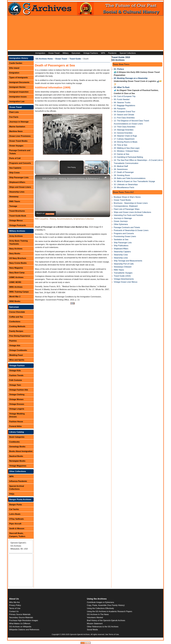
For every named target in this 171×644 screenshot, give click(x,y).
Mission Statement (95, 624)
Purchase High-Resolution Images (24, 620)
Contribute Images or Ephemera (100, 602)
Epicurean (76, 53)
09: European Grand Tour (124, 112)
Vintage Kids (15, 371)
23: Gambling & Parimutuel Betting (128, 157)
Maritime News (16, 131)
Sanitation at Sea (121, 240)
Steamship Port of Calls (124, 264)
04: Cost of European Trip (125, 96)
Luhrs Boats (15, 514)
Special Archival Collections (17, 488)
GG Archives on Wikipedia (20, 627)
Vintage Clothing (17, 395)
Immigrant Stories (17, 87)
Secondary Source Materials (21, 617)
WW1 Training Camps (19, 292)
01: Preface (119, 69)
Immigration (40, 53)
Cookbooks (15, 442)
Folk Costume (16, 380)
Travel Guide (75, 59)
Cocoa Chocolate (17, 312)
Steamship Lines (17, 192)
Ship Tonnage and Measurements (128, 261)
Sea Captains (15, 168)
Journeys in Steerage (19, 122)
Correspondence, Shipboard (126, 206)
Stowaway (14, 197)
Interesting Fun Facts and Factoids (128, 215)
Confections (15, 322)
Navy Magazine (16, 268)
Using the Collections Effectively (100, 608)
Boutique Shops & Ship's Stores (127, 197)
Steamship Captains (122, 252)
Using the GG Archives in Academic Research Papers (110, 611)
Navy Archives (16, 249)
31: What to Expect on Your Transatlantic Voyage (134, 181)
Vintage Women (16, 399)
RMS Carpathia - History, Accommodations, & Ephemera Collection (72, 178)
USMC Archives (16, 277)
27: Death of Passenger (124, 172)
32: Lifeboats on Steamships (126, 184)
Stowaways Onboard (123, 267)
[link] (39, 178)
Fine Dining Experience (20, 336)
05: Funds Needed (122, 99)
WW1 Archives (16, 287)
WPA (103, 53)
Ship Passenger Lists (19, 177)
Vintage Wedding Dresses (17, 415)
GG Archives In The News (98, 614)
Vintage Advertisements (124, 279)
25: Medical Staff (121, 166)
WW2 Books (15, 301)
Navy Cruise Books (18, 263)
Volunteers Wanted (95, 617)
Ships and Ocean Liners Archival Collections (132, 212)
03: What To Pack (122, 87)
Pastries (13, 341)
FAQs (12, 494)
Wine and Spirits (17, 360)
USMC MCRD (15, 282)
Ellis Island (14, 68)
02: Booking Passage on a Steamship (131, 78)
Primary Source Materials (20, 614)
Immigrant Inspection (19, 92)
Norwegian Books (17, 461)
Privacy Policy (15, 605)
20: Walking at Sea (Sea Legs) (127, 148)
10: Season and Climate (124, 115)
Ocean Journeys (121, 221)
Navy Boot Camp (17, 273)
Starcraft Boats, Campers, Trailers (17, 535)
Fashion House (16, 422)
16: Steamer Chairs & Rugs (125, 136)
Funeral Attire (15, 426)
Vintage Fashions (91, 53)
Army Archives (16, 236)
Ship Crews (15, 173)
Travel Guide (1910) (122, 276)
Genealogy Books (17, 447)
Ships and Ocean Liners (20, 187)
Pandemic (112, 53)
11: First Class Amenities (124, 118)
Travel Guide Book (18, 216)
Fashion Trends (16, 375)
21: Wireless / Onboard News (126, 151)
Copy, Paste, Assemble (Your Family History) (106, 605)
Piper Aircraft (15, 524)
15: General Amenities (123, 133)
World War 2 (15, 297)
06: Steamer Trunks (122, 103)
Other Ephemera (121, 224)
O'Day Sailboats (17, 519)
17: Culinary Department (124, 139)
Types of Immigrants (19, 78)
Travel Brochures (17, 211)
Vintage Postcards (18, 225)
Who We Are (14, 602)
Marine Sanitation (17, 127)
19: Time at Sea (120, 145)
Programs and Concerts (20, 163)
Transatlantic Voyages (123, 273)
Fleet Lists (14, 112)
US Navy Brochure (18, 258)
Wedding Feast (16, 355)
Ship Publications (121, 246)
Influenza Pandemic (18, 481)
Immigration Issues (18, 97)
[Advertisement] (85, 33)
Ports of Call (15, 158)
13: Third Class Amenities (125, 127)
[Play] (96, 167)
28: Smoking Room (122, 175)
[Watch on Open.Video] (45, 213)
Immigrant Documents (19, 82)
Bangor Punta (16, 505)
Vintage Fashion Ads (19, 390)
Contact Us (14, 611)
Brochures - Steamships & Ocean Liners (131, 203)
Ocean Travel (54, 53)
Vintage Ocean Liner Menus (126, 282)
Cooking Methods (17, 326)
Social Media (92, 630)
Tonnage (13, 206)
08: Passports (120, 109)
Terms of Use (15, 608)
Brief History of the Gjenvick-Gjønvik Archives (106, 620)
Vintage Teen (15, 385)
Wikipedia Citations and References (24, 630)
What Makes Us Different (20, 624)
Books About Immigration (21, 451)
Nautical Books (16, 456)
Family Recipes (16, 331)
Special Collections (128, 53)
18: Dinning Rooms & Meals (126, 142)
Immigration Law (17, 101)
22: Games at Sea (121, 154)
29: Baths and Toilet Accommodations (130, 178)
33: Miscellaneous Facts (124, 187)
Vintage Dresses (17, 404)
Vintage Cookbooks (18, 350)
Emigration (14, 73)
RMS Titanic (15, 201)
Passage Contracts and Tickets (20, 152)
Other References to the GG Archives (103, 627)
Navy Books (15, 254)
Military (66, 53)
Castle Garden (16, 63)
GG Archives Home (44, 59)
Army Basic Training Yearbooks (19, 242)
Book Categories (17, 437)
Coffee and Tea (16, 317)
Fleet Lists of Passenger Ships (127, 209)
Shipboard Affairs (17, 182)
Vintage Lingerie (17, 409)
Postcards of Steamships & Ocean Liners (131, 230)
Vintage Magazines (18, 466)
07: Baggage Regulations (124, 105)
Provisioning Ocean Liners (125, 236)
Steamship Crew (121, 255)
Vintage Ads (15, 346)
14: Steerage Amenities (124, 130)
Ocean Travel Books (18, 141)
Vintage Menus (16, 221)
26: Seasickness (121, 169)
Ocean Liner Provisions (20, 136)
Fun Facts (14, 117)
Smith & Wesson (17, 529)
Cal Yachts (14, 509)
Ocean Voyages (16, 146)
